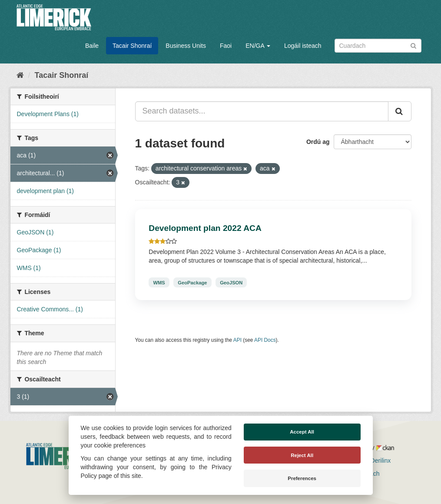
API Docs (265, 340)
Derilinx (377, 461)
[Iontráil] (413, 45)
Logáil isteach (303, 46)
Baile (92, 46)
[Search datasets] (378, 46)
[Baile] (20, 75)
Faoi (226, 46)
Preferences (302, 478)
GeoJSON (231, 282)
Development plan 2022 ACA (205, 228)
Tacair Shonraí (132, 46)
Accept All (302, 432)
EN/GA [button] (258, 46)
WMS (159, 282)
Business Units (186, 46)
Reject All (302, 455)
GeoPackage (192, 282)
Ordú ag (318, 142)
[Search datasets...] (262, 111)
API (237, 340)
